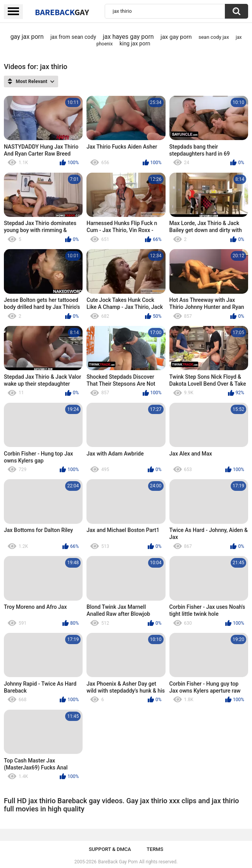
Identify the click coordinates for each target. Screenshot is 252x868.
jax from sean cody (73, 37)
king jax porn (135, 43)
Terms (155, 849)
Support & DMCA (110, 849)
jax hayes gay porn (128, 37)
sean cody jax (214, 37)
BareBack (62, 12)
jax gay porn (176, 37)
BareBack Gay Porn (118, 862)
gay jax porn (27, 37)
